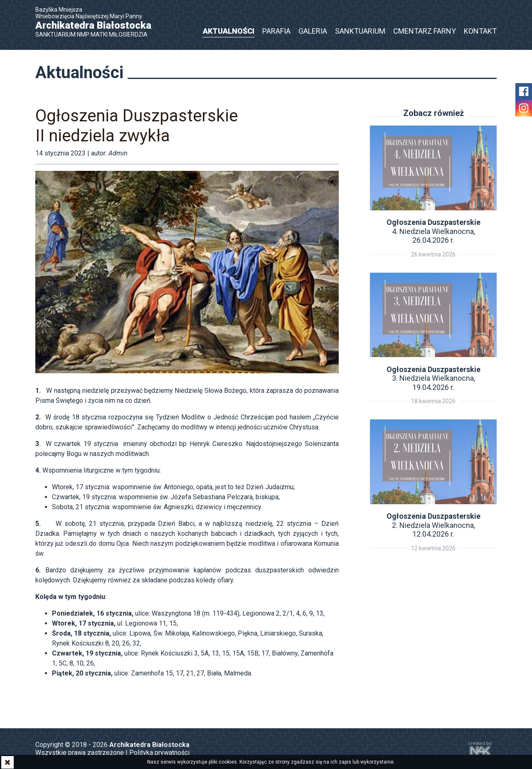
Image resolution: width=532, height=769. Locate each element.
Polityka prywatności (159, 753)
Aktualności (229, 31)
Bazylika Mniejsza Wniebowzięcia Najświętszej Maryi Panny (98, 22)
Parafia (276, 31)
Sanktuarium (360, 31)
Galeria (313, 31)
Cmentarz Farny (425, 31)
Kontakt (480, 31)
